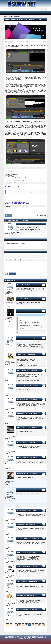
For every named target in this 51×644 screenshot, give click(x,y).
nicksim (19, 609)
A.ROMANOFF (20, 566)
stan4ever (19, 299)
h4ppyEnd (19, 414)
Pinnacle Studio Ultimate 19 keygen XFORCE (15, 202)
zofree (18, 595)
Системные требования (13, 168)
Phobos (19, 354)
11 (36, 625)
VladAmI (19, 371)
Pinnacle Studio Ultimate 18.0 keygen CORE (15, 203)
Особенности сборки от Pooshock (15, 183)
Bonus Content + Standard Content (18, 187)
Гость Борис (20, 386)
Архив (9, 206)
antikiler (19, 427)
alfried (18, 552)
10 (33, 625)
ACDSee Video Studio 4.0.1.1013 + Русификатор (16, 243)
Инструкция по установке (25, 573)
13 (43, 625)
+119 (9, 216)
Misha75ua (19, 510)
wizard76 (19, 474)
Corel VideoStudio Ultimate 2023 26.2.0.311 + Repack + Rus (18, 247)
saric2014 (19, 457)
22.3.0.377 (8, 187)
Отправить (12, 274)
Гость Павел (20, 538)
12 (40, 625)
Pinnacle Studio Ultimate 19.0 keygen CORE (15, 201)
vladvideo (19, 442)
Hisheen (19, 311)
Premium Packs (30, 187)
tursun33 (19, 400)
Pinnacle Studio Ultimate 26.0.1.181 (17, 178)
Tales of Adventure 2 (10, 245)
